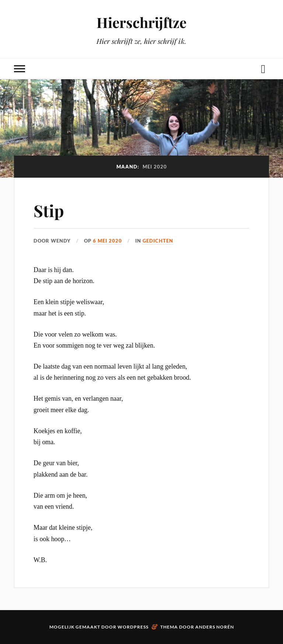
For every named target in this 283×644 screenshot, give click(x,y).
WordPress (133, 627)
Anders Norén (215, 627)
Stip (49, 210)
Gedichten (158, 241)
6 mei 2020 (107, 241)
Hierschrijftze (141, 22)
